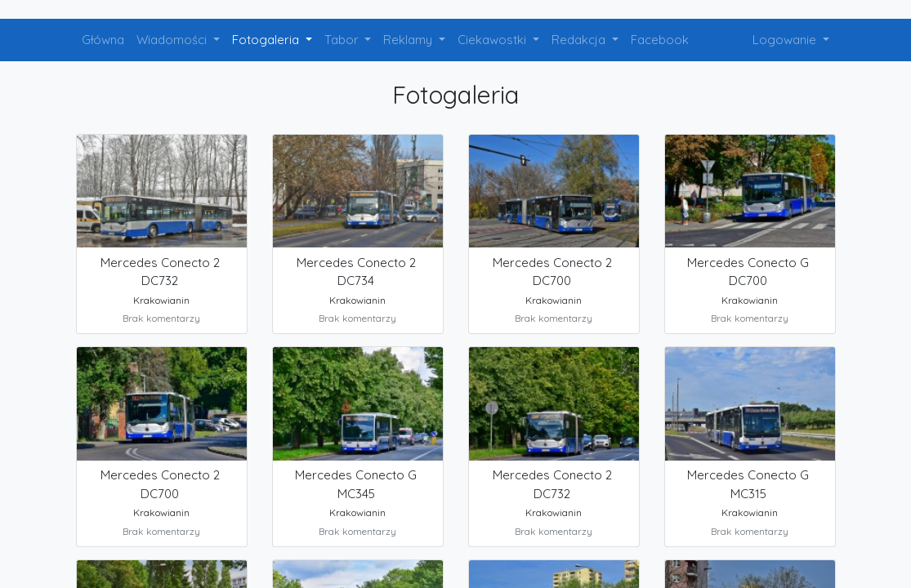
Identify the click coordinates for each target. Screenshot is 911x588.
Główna (103, 40)
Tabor (343, 40)
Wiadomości (173, 40)
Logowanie (786, 40)
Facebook (660, 40)
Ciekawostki (493, 40)
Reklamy (409, 40)
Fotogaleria (267, 40)
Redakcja (580, 40)
